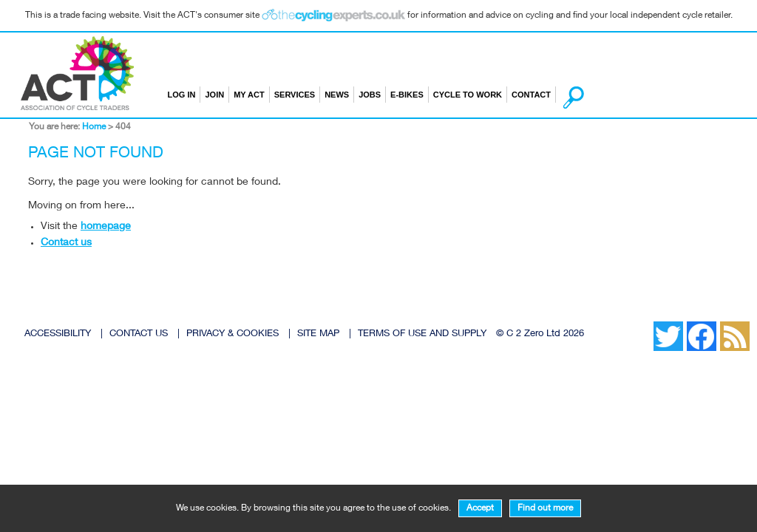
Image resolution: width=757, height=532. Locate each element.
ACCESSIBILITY (58, 334)
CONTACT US (139, 334)
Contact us (66, 243)
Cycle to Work (468, 95)
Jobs (370, 95)
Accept (480, 508)
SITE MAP (318, 334)
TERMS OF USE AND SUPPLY (422, 334)
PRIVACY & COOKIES (232, 334)
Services (295, 95)
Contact (531, 95)
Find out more (545, 508)
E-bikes (407, 95)
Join (214, 95)
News (337, 95)
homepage (106, 227)
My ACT (249, 95)
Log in (182, 95)
